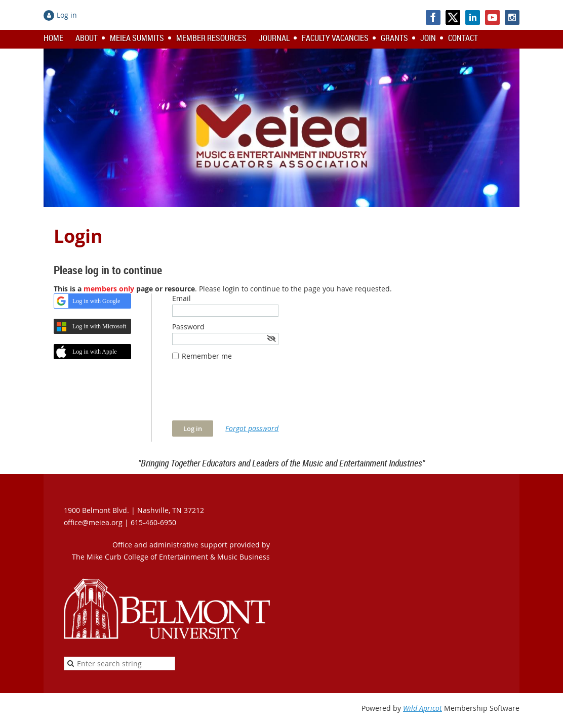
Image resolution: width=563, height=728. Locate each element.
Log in (67, 15)
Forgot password (252, 428)
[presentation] (249, 396)
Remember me (207, 356)
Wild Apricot (423, 708)
